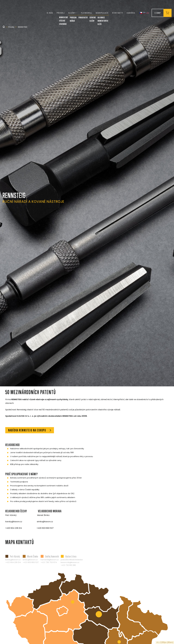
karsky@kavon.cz (13, 560)
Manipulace (102, 13)
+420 (13, 562)
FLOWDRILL (87, 13)
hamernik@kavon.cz (50, 560)
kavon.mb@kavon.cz (70, 562)
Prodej (61, 13)
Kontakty (118, 13)
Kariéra (131, 13)
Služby (73, 13)
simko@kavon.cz (30, 560)
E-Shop (158, 13)
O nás (50, 13)
